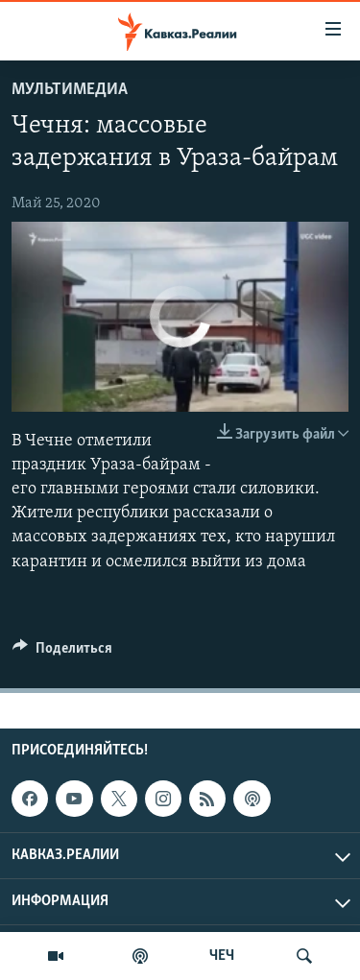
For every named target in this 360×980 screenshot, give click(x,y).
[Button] (62, 653)
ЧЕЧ (222, 956)
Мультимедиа (70, 90)
